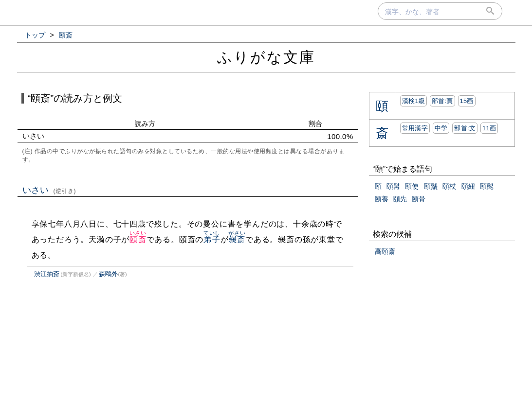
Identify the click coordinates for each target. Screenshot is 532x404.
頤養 (382, 199)
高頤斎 (385, 251)
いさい (49, 190)
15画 (467, 101)
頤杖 (449, 186)
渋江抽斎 (47, 274)
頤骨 (419, 199)
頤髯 (393, 186)
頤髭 (487, 186)
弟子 (212, 239)
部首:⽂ (465, 128)
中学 (441, 128)
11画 (489, 128)
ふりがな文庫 (266, 57)
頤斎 (138, 239)
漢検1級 (413, 101)
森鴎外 (108, 274)
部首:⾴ (442, 101)
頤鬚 (431, 186)
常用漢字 (415, 128)
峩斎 (237, 239)
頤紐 (468, 186)
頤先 (400, 199)
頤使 (412, 186)
